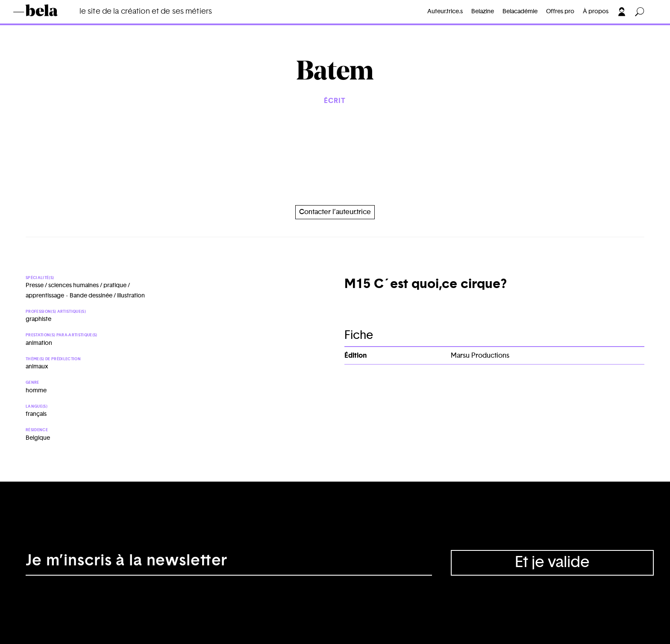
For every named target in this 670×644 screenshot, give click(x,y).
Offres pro (560, 12)
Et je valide (552, 562)
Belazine (483, 12)
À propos (596, 12)
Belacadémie (520, 12)
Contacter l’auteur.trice (335, 212)
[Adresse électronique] (229, 563)
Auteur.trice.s (445, 12)
